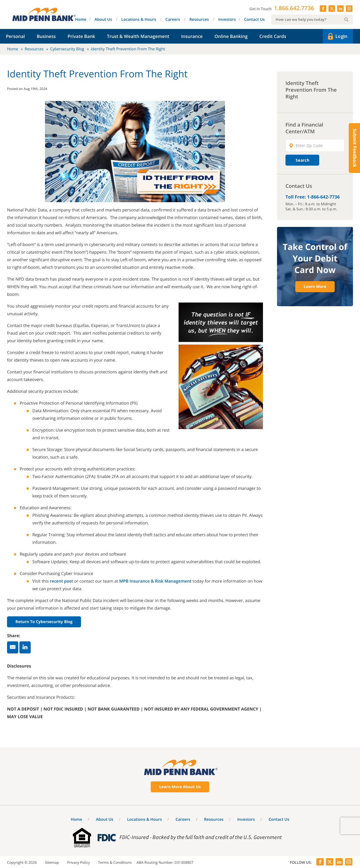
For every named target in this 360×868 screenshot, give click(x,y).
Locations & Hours (139, 20)
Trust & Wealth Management (138, 36)
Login (337, 37)
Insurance (192, 36)
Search (302, 160)
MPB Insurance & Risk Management (155, 581)
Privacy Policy (78, 862)
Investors (227, 20)
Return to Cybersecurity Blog (44, 622)
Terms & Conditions (115, 862)
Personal (15, 36)
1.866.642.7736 (294, 8)
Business (46, 36)
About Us (103, 20)
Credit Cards (273, 36)
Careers (173, 20)
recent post (61, 581)
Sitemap (52, 862)
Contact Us (254, 20)
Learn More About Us (180, 787)
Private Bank (81, 36)
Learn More (315, 287)
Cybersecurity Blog (67, 49)
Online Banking (231, 36)
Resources (199, 20)
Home (81, 20)
